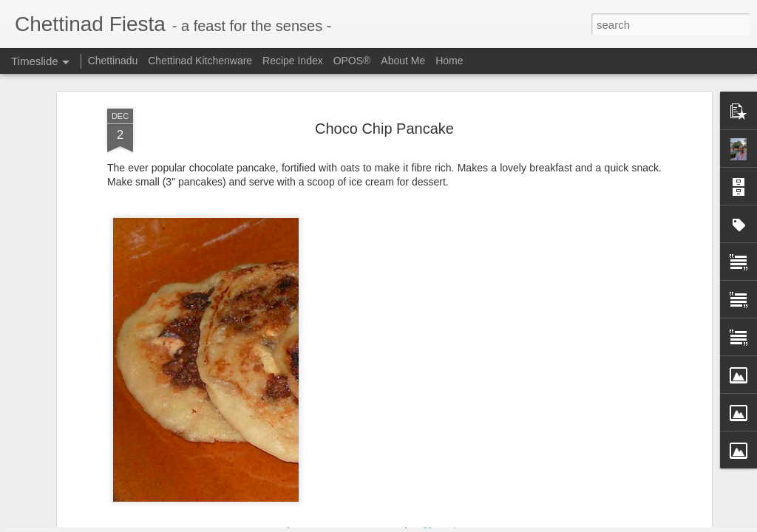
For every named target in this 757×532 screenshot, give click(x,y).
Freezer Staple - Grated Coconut (398, 455)
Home (449, 61)
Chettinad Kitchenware (200, 61)
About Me (403, 61)
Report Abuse (468, 524)
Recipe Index (293, 61)
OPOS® (352, 61)
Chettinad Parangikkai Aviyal (589, 504)
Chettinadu (113, 61)
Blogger (425, 524)
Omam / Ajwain (558, 478)
